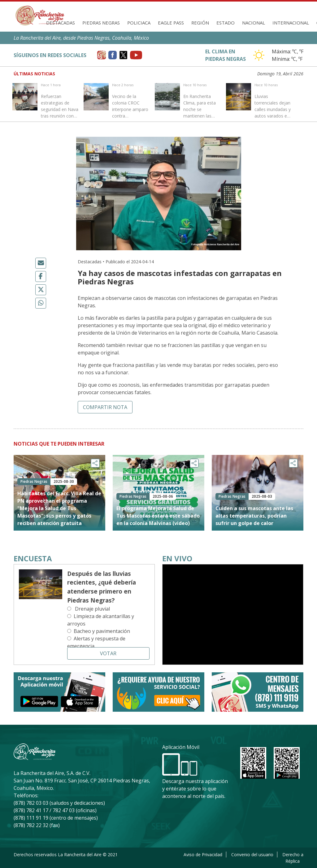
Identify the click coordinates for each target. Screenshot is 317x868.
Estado (226, 23)
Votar (108, 653)
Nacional (254, 23)
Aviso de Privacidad (203, 855)
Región (200, 23)
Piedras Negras (101, 23)
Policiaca (139, 23)
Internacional (291, 23)
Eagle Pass (171, 23)
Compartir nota (105, 407)
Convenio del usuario (252, 855)
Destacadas (61, 23)
